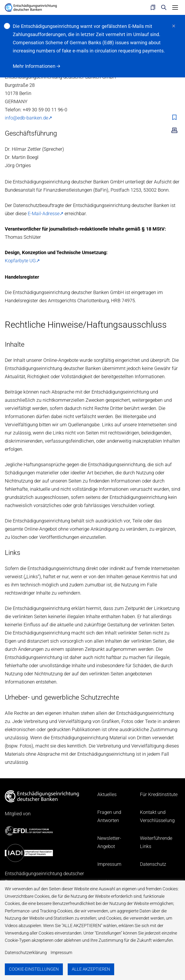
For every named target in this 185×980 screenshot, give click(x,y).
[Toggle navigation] (175, 7)
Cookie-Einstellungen (34, 969)
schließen (174, 26)
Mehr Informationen (34, 66)
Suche (164, 7)
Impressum (61, 952)
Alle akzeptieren (91, 969)
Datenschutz (153, 864)
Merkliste (153, 7)
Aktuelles (107, 794)
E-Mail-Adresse (44, 214)
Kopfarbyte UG (20, 261)
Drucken (174, 130)
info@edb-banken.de (26, 118)
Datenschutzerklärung (26, 952)
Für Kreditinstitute (159, 794)
